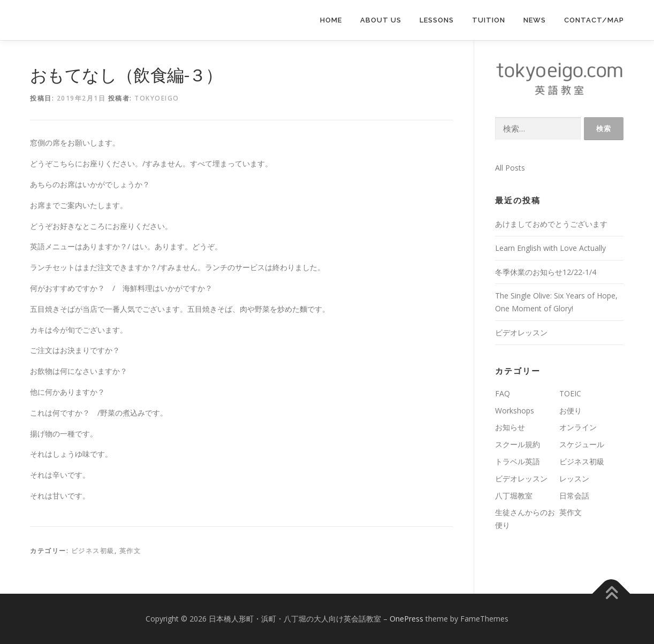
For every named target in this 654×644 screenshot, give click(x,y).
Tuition (489, 20)
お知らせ (510, 427)
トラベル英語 (518, 461)
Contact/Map (594, 20)
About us (381, 20)
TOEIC (570, 393)
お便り (571, 411)
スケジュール (582, 444)
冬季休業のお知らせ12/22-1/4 (546, 272)
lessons (437, 20)
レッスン (574, 478)
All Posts (510, 168)
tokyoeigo (157, 98)
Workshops (515, 411)
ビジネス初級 (93, 551)
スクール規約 (518, 444)
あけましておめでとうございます (551, 224)
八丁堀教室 (514, 496)
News (535, 20)
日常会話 (574, 496)
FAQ (503, 393)
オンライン (578, 427)
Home (331, 20)
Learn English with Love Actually (550, 248)
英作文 (130, 551)
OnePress (406, 619)
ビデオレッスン (521, 332)
